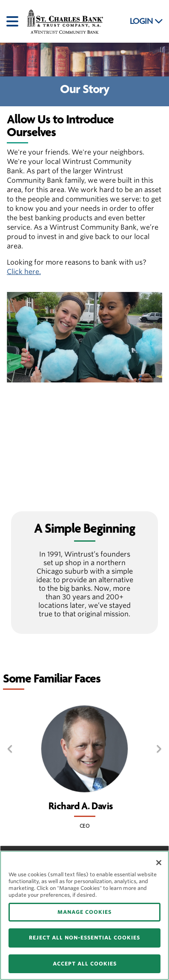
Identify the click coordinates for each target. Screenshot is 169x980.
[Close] (159, 863)
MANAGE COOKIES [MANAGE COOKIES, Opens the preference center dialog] (84, 912)
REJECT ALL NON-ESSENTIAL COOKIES (84, 938)
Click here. (24, 272)
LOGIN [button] (146, 21)
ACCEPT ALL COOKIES (85, 964)
